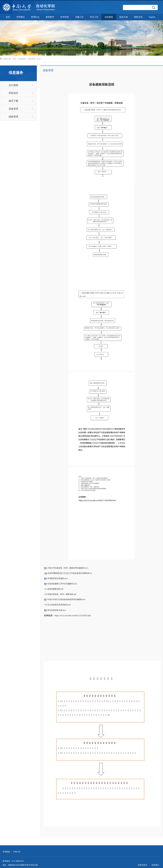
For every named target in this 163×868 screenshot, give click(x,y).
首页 (8, 17)
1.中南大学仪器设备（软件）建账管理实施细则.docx (67, 568)
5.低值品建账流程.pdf (55, 589)
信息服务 (109, 17)
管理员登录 (142, 865)
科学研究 (65, 17)
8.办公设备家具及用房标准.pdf (58, 605)
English (152, 17)
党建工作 (79, 17)
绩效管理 (21, 117)
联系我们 (155, 865)
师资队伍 (35, 17)
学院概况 (21, 17)
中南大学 (17, 852)
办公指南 (21, 85)
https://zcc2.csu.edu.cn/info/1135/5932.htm (73, 615)
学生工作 (94, 17)
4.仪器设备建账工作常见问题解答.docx (62, 584)
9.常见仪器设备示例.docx (56, 610)
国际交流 (138, 17)
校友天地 (124, 17)
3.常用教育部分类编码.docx (57, 578)
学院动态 (21, 93)
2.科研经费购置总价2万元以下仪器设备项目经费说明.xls (69, 573)
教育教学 (50, 17)
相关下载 (21, 101)
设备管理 (31, 59)
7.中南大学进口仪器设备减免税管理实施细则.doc (66, 599)
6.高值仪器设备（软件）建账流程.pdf (61, 594)
